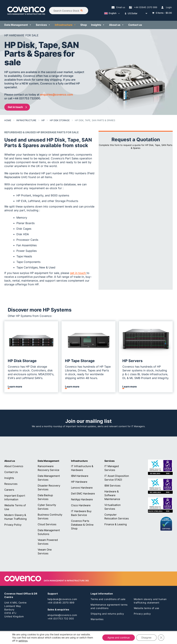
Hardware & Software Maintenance (112, 495)
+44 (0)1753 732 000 (61, 618)
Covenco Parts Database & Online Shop (82, 525)
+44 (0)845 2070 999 (61, 603)
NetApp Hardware (82, 499)
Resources (11, 484)
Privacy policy (142, 614)
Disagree (146, 638)
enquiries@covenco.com (62, 615)
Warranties (97, 619)
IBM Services (112, 486)
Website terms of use (146, 608)
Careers (9, 490)
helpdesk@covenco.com (62, 599)
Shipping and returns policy (107, 614)
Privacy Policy (13, 525)
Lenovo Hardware (82, 488)
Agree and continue (119, 638)
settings (23, 641)
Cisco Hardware (81, 505)
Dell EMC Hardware (83, 494)
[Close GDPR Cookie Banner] (161, 638)
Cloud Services (47, 524)
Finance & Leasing (116, 524)
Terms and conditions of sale (108, 599)
